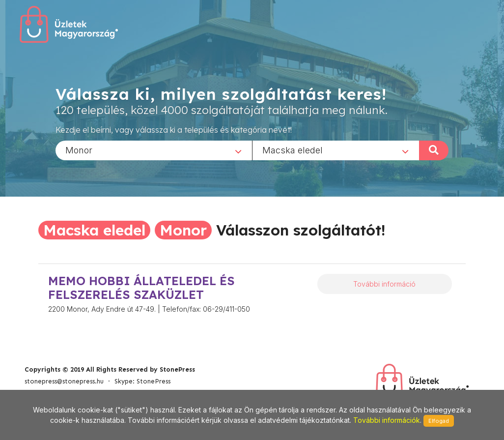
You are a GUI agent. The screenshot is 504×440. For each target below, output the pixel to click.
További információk (387, 420)
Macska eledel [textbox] (293, 150)
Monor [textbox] (79, 150)
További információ (384, 284)
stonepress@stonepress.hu (64, 381)
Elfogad (439, 421)
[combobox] (154, 150)
